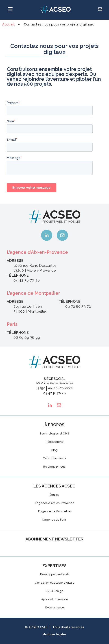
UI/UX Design (55, 591)
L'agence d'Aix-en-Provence (54, 503)
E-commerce (55, 607)
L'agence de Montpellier (54, 511)
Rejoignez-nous (54, 467)
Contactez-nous (54, 458)
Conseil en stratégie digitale (54, 583)
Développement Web (54, 574)
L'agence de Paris (55, 520)
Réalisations (54, 442)
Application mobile (54, 599)
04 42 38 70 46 (54, 393)
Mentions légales (54, 634)
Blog (55, 450)
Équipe (54, 495)
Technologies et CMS (54, 433)
